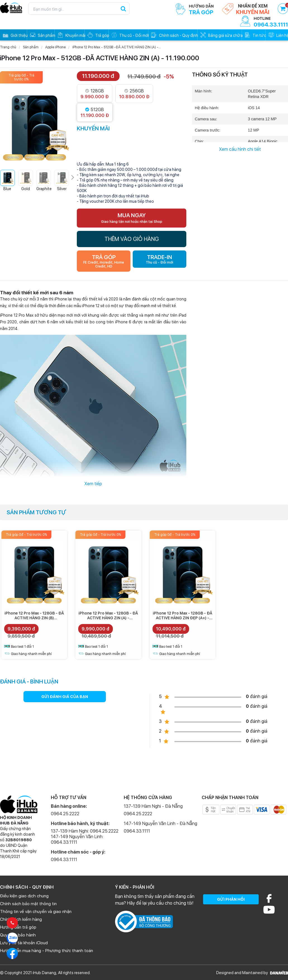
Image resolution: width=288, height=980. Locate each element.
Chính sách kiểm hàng (21, 919)
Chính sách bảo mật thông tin (28, 904)
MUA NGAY (132, 218)
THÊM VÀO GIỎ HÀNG (132, 239)
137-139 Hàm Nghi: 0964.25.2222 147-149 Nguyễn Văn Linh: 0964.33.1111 (85, 837)
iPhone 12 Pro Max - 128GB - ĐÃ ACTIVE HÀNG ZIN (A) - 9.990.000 (108, 618)
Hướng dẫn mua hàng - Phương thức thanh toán (47, 951)
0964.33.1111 (64, 860)
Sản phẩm (31, 47)
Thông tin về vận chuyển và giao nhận (36, 912)
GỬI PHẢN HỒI (231, 899)
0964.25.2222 (65, 814)
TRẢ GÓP (104, 261)
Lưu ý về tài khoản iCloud (24, 943)
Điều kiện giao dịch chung (24, 896)
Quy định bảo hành (18, 935)
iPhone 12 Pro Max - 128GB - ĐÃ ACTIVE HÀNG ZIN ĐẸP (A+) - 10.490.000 (183, 618)
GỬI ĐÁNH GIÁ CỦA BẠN (65, 697)
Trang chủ (8, 47)
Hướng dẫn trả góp (18, 927)
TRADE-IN (160, 259)
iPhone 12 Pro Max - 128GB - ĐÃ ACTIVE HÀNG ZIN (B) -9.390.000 (34, 618)
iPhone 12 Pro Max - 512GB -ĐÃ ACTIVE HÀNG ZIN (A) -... (117, 47)
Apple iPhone (55, 47)
